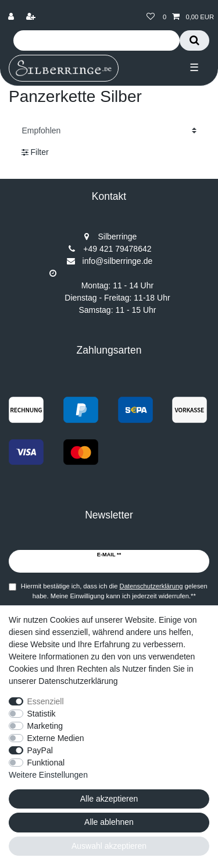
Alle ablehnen (109, 822)
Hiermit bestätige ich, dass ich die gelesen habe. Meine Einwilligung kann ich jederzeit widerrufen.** (114, 591)
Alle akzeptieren (109, 799)
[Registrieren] (32, 17)
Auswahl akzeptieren (109, 846)
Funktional (46, 763)
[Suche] (194, 40)
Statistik (42, 714)
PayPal (40, 750)
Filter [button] (35, 153)
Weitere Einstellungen (48, 775)
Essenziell (46, 701)
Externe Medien (56, 738)
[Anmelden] (12, 17)
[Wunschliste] (151, 17)
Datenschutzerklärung (78, 681)
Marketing (45, 726)
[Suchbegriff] (97, 40)
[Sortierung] (109, 130)
